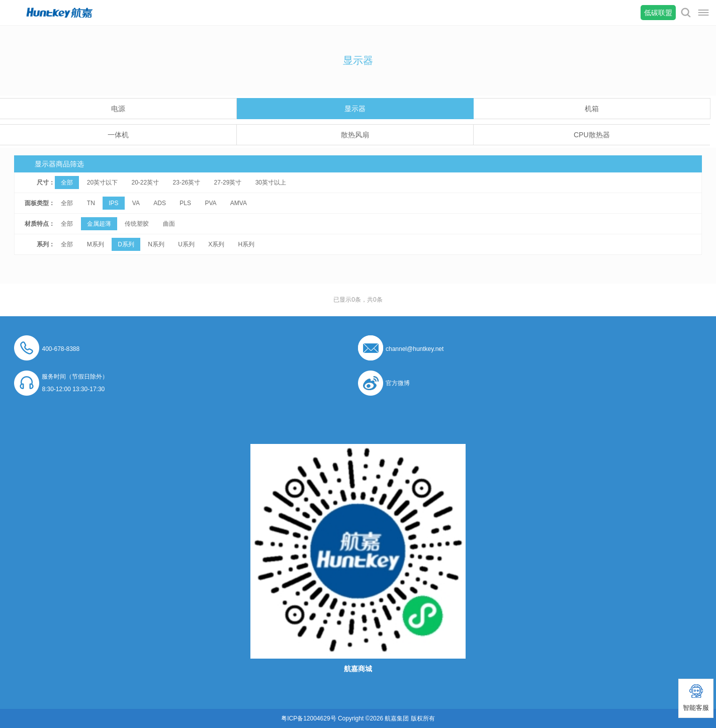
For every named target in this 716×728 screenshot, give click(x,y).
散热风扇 (355, 135)
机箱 (592, 109)
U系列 (186, 244)
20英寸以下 (102, 183)
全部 (67, 183)
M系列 (96, 244)
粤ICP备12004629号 (308, 718)
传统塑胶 (137, 224)
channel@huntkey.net (415, 349)
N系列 (156, 244)
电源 (118, 109)
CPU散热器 (592, 135)
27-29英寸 (228, 183)
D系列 (126, 244)
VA (136, 203)
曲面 (169, 224)
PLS (185, 203)
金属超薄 (99, 224)
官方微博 (398, 383)
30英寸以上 (271, 183)
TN (91, 203)
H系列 (247, 244)
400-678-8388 (61, 349)
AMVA (239, 203)
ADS (160, 203)
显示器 (355, 109)
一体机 (118, 135)
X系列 (216, 244)
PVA (210, 203)
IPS (113, 203)
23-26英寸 (187, 183)
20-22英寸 (146, 183)
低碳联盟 (658, 13)
